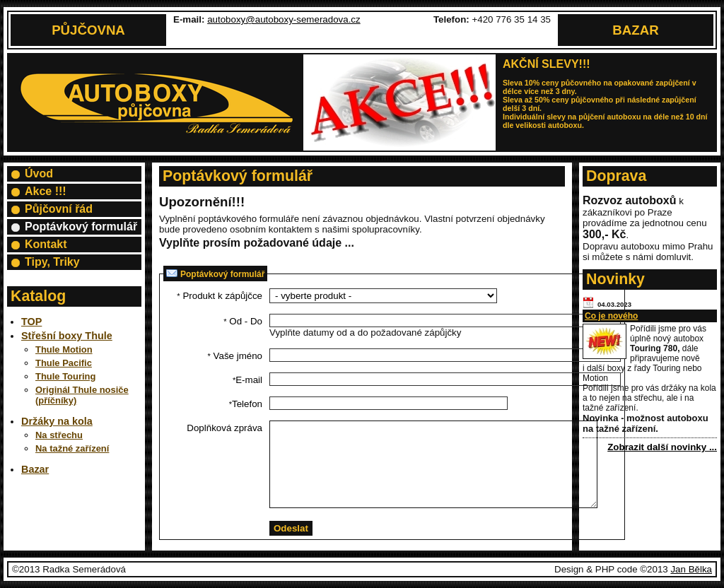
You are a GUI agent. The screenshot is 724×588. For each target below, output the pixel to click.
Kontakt (46, 244)
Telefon (246, 404)
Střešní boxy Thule (67, 336)
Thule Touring (65, 376)
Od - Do (243, 321)
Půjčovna (88, 30)
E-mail (247, 380)
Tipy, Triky (52, 262)
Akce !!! (46, 191)
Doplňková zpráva (224, 428)
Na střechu (59, 435)
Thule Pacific (64, 363)
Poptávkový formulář (81, 227)
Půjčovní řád (59, 209)
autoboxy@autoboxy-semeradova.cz (284, 19)
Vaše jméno (235, 356)
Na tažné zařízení (72, 448)
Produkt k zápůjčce (220, 296)
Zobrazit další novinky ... (662, 447)
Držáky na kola (57, 421)
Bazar (635, 30)
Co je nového (611, 316)
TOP (31, 322)
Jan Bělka (691, 569)
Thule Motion (64, 349)
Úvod (39, 174)
